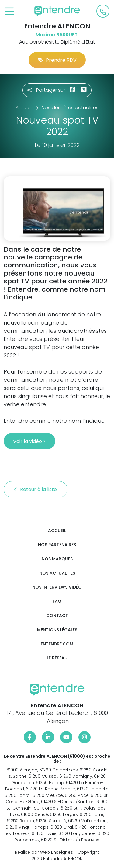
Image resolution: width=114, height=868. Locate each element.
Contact (57, 616)
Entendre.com (57, 644)
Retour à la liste (36, 489)
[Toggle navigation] (9, 12)
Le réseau (57, 658)
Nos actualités (57, 573)
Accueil (57, 531)
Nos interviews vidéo (57, 587)
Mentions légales (57, 630)
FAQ (57, 601)
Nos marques (57, 559)
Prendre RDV (57, 60)
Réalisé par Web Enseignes (44, 852)
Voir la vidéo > (29, 441)
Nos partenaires (57, 545)
